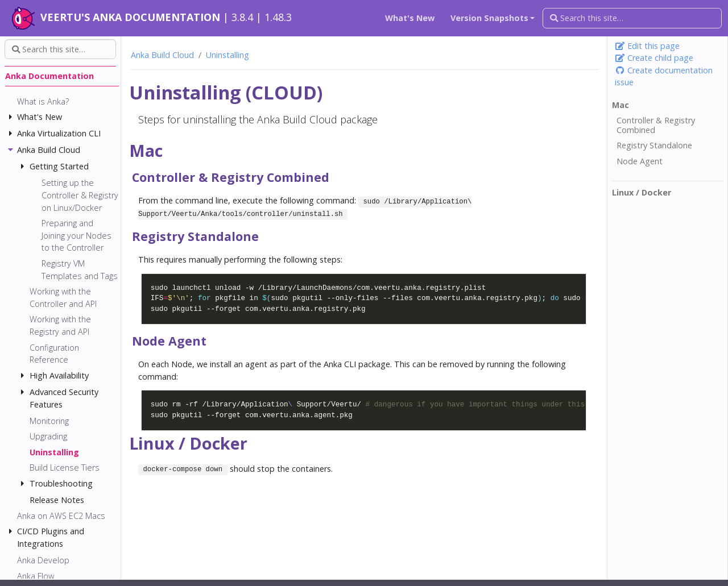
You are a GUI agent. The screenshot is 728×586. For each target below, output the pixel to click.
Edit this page (647, 46)
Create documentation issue (664, 76)
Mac (621, 105)
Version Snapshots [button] (489, 18)
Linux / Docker (642, 193)
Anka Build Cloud (162, 55)
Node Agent (640, 161)
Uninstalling (227, 55)
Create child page (654, 58)
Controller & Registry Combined (656, 125)
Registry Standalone (654, 146)
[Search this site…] (632, 18)
